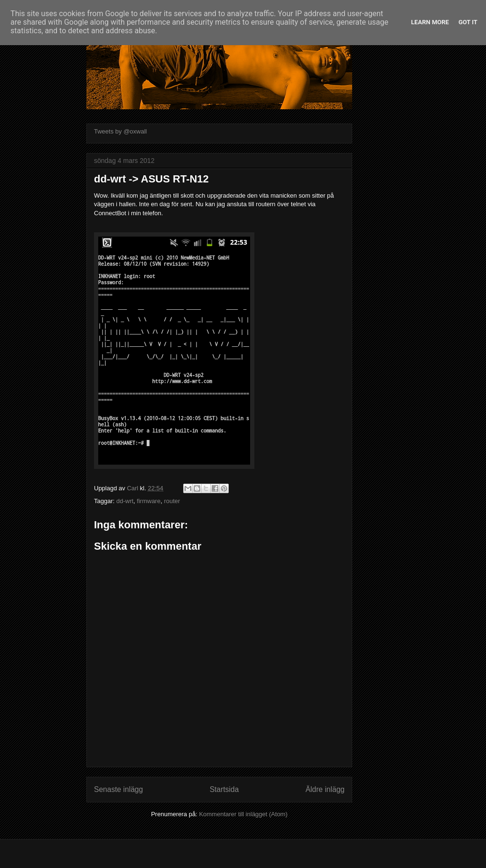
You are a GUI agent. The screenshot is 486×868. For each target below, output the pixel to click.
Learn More (430, 22)
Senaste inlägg (118, 789)
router (172, 501)
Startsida (224, 789)
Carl (133, 488)
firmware (149, 501)
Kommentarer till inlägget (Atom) (243, 814)
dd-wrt (125, 501)
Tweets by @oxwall (120, 131)
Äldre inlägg (325, 789)
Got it (468, 22)
